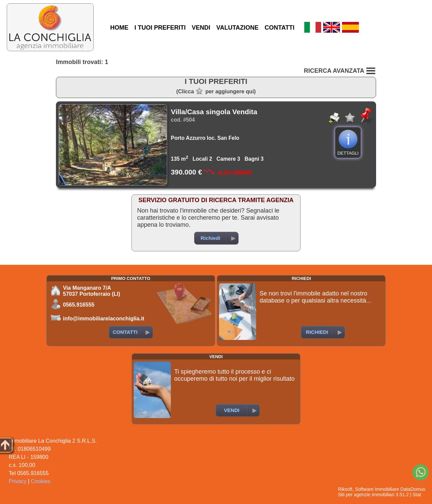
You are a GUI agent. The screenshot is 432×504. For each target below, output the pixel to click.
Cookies (41, 481)
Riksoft (345, 489)
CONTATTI (279, 28)
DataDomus (413, 489)
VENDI (201, 28)
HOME (119, 28)
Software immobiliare (377, 489)
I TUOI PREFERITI (160, 28)
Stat (417, 495)
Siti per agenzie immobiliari (366, 495)
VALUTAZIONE (237, 28)
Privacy (18, 481)
